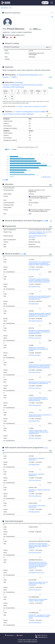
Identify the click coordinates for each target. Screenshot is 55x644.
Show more (46, 177)
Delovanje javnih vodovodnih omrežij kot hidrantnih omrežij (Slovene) (40, 383)
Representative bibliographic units (31, 75)
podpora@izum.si (41, 637)
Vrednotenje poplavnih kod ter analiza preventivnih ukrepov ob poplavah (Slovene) (38, 399)
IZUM (21, 640)
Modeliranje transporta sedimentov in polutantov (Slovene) (40, 416)
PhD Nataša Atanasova (36, 321)
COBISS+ (14, 77)
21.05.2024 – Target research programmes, (29, 106)
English (20, 635)
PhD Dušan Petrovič (35, 372)
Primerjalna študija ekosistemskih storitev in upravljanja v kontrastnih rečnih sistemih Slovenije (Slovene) (39, 280)
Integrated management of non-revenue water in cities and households (38, 584)
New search (4, 8)
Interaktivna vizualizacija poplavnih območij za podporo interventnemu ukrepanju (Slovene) (39, 332)
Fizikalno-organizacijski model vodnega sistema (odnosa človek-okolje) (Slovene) (39, 432)
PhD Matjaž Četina (34, 421)
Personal (6, 77)
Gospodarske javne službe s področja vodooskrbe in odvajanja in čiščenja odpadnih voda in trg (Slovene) (40, 315)
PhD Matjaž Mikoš (34, 465)
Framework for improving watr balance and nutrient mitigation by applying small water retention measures (39, 546)
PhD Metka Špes (34, 304)
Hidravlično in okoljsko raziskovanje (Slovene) (39, 491)
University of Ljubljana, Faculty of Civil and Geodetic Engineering (40, 233)
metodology (18, 82)
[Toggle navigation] (52, 3)
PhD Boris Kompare (35, 355)
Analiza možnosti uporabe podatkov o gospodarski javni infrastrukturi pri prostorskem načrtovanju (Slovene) (40, 366)
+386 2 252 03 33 (41, 635)
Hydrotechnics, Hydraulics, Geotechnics (37, 459)
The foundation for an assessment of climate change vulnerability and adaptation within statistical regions (40, 263)
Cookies (20, 642)
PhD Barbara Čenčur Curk (37, 573)
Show (5, 180)
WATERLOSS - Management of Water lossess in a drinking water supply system (40, 617)
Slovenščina (9, 635)
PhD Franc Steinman (35, 338)
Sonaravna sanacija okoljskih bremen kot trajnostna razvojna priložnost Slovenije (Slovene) (40, 298)
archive (44, 106)
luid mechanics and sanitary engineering (37, 506)
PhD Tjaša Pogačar (34, 269)
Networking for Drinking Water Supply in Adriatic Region (38, 600)
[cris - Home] (6, 3)
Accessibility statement (30, 642)
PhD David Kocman (35, 287)
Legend (23, 254)
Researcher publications (11, 13)
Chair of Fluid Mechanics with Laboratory (38, 237)
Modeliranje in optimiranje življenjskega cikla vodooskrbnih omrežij (38, 349)
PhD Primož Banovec (35, 405)
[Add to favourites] (52, 17)
